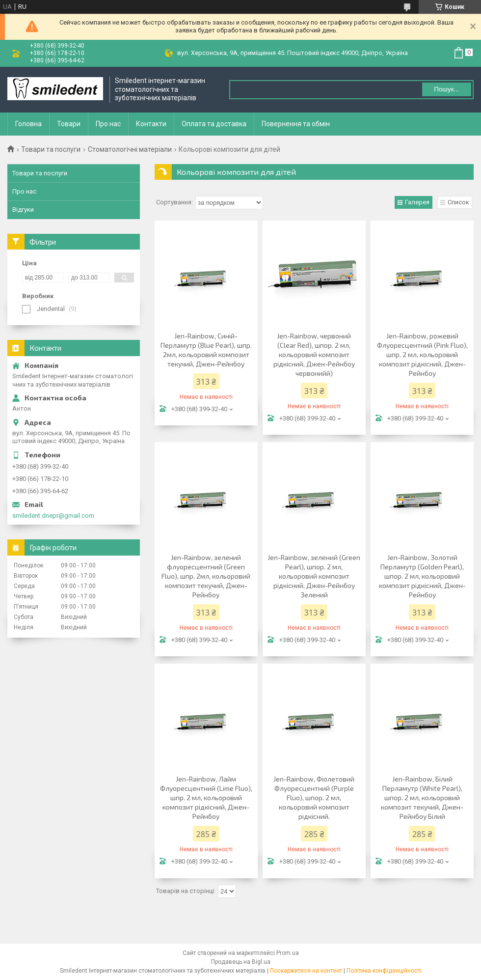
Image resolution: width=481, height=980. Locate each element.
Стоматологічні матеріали (130, 149)
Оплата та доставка (214, 124)
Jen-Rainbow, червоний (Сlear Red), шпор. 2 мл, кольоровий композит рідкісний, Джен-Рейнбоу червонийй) (314, 354)
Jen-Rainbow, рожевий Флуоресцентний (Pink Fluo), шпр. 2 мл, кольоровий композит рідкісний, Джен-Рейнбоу (422, 354)
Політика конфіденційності (384, 971)
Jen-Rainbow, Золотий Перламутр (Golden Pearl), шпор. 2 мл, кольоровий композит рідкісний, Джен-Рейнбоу (422, 576)
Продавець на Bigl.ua (241, 962)
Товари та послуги (51, 149)
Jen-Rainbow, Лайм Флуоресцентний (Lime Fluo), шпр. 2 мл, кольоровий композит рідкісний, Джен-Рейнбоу (206, 798)
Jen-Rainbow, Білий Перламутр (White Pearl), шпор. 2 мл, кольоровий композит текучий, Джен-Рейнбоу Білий (422, 798)
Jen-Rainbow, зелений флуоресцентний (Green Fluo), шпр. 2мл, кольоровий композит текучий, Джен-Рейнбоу (206, 576)
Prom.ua (288, 953)
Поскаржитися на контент (306, 971)
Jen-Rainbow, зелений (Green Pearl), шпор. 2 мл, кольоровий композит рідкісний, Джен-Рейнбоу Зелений (314, 576)
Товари (69, 124)
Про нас (108, 124)
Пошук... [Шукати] (446, 89)
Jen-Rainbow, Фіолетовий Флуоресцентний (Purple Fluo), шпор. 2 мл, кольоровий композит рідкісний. (314, 798)
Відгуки (23, 210)
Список (458, 202)
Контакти (151, 124)
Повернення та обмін (296, 124)
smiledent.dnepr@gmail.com (53, 516)
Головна (28, 124)
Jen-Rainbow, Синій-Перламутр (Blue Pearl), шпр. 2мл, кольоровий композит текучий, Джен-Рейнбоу (206, 350)
